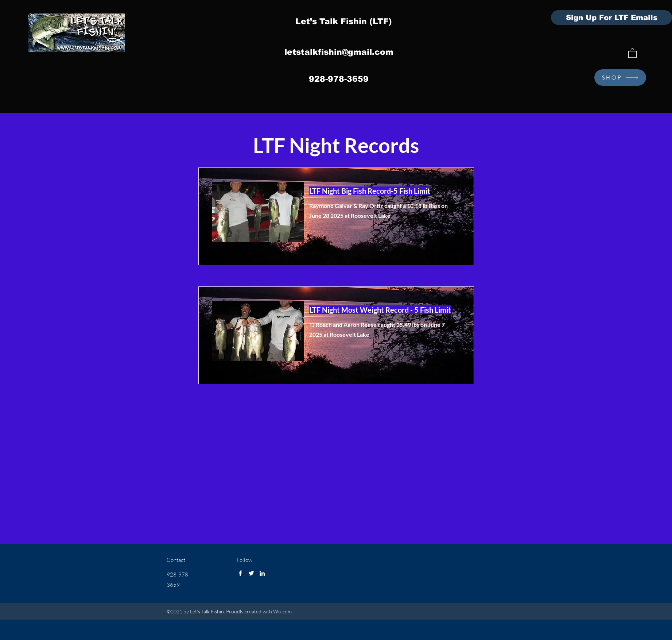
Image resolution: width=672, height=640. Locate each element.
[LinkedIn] (262, 573)
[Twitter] (251, 573)
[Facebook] (240, 573)
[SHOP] (620, 78)
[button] (632, 53)
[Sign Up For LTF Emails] (611, 18)
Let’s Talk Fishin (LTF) (344, 21)
